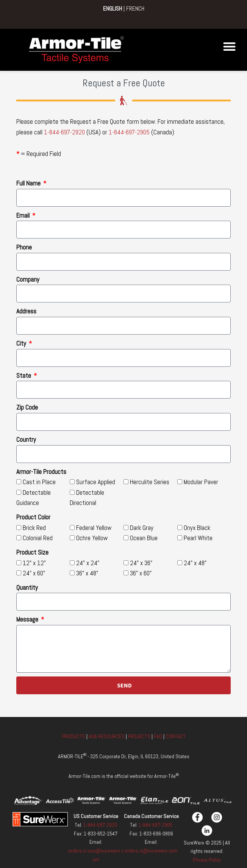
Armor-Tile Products (41, 472)
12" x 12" (34, 563)
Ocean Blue (144, 538)
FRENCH (135, 9)
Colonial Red (38, 538)
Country (26, 439)
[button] (229, 46)
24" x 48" (195, 563)
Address (26, 311)
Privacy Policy (207, 860)
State (24, 376)
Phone (24, 247)
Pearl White (198, 538)
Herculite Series (150, 482)
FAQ (158, 736)
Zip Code (27, 407)
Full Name (29, 183)
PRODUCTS (74, 736)
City (22, 343)
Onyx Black (197, 528)
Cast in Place (39, 482)
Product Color (33, 517)
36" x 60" (141, 573)
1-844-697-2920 (64, 132)
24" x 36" (141, 563)
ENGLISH (113, 9)
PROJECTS (139, 736)
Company (28, 279)
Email (24, 215)
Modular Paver (201, 482)
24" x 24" (88, 563)
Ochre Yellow (92, 538)
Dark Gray (142, 528)
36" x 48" (87, 573)
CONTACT (176, 736)
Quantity (27, 587)
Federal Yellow (94, 528)
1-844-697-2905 (129, 132)
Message (28, 619)
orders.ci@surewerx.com (151, 851)
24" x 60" (34, 573)
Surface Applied (96, 482)
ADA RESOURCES (107, 736)
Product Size (32, 552)
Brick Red (34, 528)
